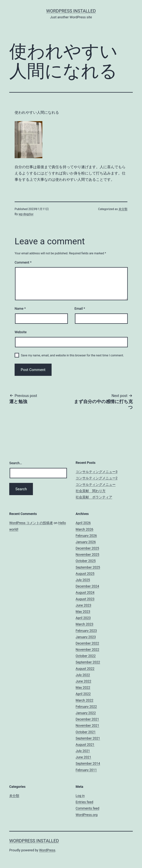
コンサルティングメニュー (96, 484)
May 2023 (83, 612)
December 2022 (87, 643)
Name (20, 309)
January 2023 (86, 637)
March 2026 (84, 529)
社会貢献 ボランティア (94, 497)
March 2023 (84, 624)
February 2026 (86, 536)
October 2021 (86, 732)
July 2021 (83, 751)
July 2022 (83, 675)
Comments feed (87, 808)
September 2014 (88, 763)
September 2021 (88, 738)
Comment (23, 262)
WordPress (47, 850)
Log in (80, 796)
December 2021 (87, 719)
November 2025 (87, 554)
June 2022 (83, 681)
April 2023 (83, 618)
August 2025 (85, 574)
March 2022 (84, 700)
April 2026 (83, 523)
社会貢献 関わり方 (91, 491)
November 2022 (87, 650)
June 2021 (83, 757)
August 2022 (85, 669)
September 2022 (88, 662)
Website (21, 332)
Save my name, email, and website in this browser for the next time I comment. (72, 355)
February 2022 (86, 707)
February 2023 (86, 631)
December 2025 (87, 548)
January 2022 (86, 713)
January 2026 (86, 542)
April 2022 (83, 694)
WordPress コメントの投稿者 (31, 523)
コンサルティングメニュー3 (97, 472)
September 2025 (88, 567)
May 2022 (83, 687)
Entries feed (84, 802)
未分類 (123, 209)
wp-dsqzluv (26, 214)
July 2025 (83, 580)
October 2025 (86, 561)
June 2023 (83, 605)
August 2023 (85, 599)
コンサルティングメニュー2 (97, 478)
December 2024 (87, 586)
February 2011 (86, 770)
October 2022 (86, 656)
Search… (16, 463)
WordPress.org (87, 815)
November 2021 (87, 725)
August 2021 (85, 745)
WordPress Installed (71, 11)
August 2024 (85, 592)
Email (80, 309)
